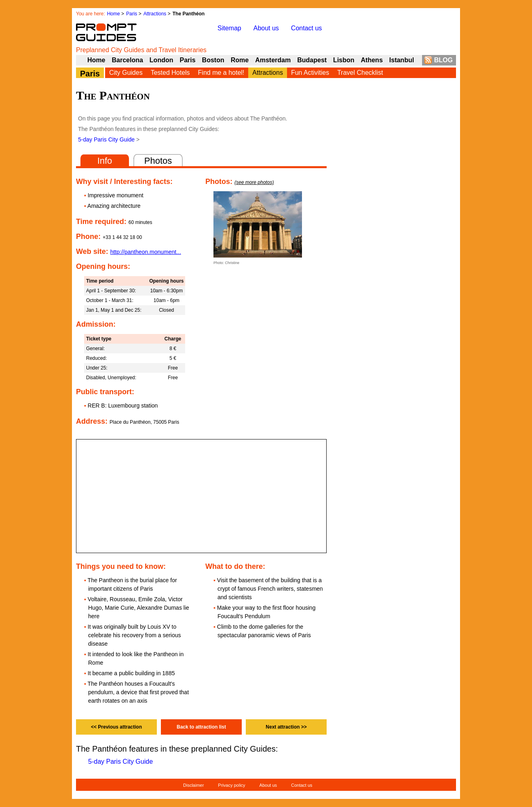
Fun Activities (310, 73)
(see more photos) (254, 182)
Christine (232, 263)
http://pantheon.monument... (146, 252)
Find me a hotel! (221, 73)
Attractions (155, 14)
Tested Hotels (170, 73)
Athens (372, 60)
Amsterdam (273, 60)
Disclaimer (193, 785)
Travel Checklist (360, 73)
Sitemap (229, 28)
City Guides (126, 73)
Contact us (306, 28)
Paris (132, 14)
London (161, 60)
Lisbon (344, 60)
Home (114, 14)
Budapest (312, 60)
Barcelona (127, 60)
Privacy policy (231, 785)
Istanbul (402, 60)
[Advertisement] (395, 275)
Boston (213, 60)
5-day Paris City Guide (106, 139)
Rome (240, 60)
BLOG (443, 60)
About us (266, 28)
